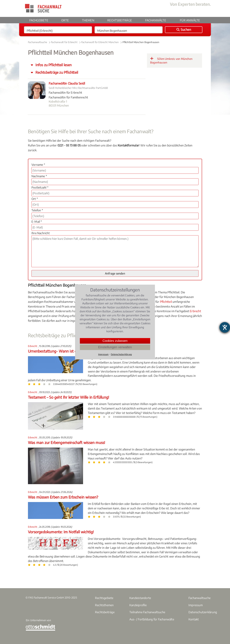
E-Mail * (37, 221)
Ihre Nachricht (41, 233)
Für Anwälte (190, 20)
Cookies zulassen (115, 341)
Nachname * (39, 176)
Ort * (35, 199)
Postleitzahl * (40, 187)
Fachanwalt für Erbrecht (64, 42)
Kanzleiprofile (138, 605)
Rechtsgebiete (104, 598)
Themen (88, 20)
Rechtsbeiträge (120, 20)
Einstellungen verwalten (115, 347)
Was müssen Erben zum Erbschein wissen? (63, 497)
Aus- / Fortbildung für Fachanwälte (152, 619)
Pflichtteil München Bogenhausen (141, 42)
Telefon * (37, 210)
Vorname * (38, 165)
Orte (65, 20)
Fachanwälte (156, 20)
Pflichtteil (166, 302)
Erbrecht (195, 311)
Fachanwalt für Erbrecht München (100, 42)
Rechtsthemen (104, 605)
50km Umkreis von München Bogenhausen (171, 60)
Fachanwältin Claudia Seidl (67, 83)
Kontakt (194, 619)
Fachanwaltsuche (38, 42)
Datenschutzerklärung (203, 612)
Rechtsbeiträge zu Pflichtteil (56, 72)
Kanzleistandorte (140, 598)
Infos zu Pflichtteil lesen (53, 65)
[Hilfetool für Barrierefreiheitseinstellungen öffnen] (225, 327)
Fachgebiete (39, 20)
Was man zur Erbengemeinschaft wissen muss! (67, 442)
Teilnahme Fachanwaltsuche (147, 612)
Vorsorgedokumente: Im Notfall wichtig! (61, 532)
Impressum (196, 605)
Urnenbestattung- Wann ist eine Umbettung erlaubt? (72, 351)
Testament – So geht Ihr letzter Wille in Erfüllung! (69, 397)
